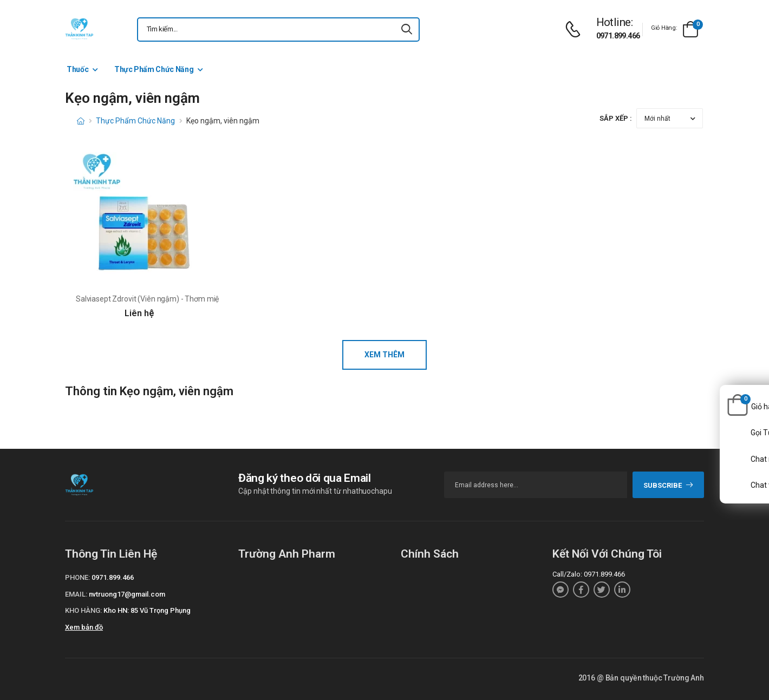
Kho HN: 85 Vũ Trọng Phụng (147, 610)
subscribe (669, 485)
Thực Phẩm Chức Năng (154, 69)
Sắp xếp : (616, 118)
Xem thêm (384, 355)
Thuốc (77, 69)
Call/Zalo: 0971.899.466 (589, 574)
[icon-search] (407, 30)
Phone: (77, 577)
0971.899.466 (618, 36)
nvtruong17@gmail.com (127, 594)
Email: (76, 594)
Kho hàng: (83, 610)
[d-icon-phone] (576, 30)
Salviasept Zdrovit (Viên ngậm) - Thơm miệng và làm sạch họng (182, 299)
